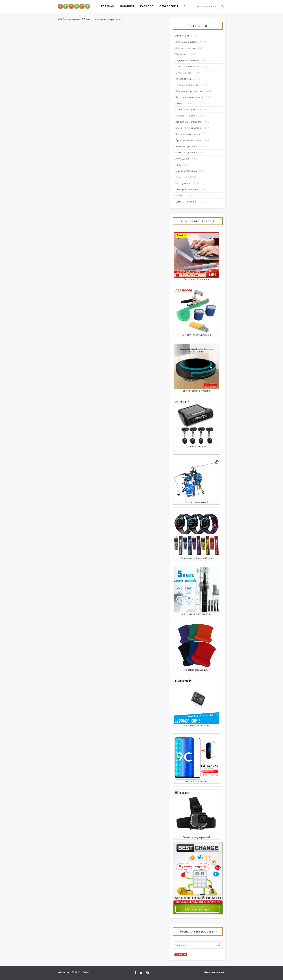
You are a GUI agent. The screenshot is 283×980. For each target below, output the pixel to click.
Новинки (127, 6)
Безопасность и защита (189, 97)
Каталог (147, 6)
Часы (178, 165)
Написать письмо (215, 972)
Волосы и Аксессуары (188, 134)
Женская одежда (185, 146)
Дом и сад (181, 177)
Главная (108, 6)
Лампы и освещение (187, 85)
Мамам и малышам (186, 171)
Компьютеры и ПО (186, 42)
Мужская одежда (185, 152)
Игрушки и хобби (185, 116)
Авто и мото (182, 36)
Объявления (169, 6)
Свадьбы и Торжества (188, 109)
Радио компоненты (187, 60)
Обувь (179, 103)
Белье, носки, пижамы (188, 128)
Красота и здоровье (187, 66)
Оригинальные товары (189, 140)
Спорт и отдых (184, 73)
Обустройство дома (187, 189)
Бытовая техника (186, 48)
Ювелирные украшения (189, 91)
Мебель (180, 195)
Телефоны (181, 54)
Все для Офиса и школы (189, 122)
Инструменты (183, 183)
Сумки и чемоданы (186, 202)
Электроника (183, 79)
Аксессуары (182, 159)
